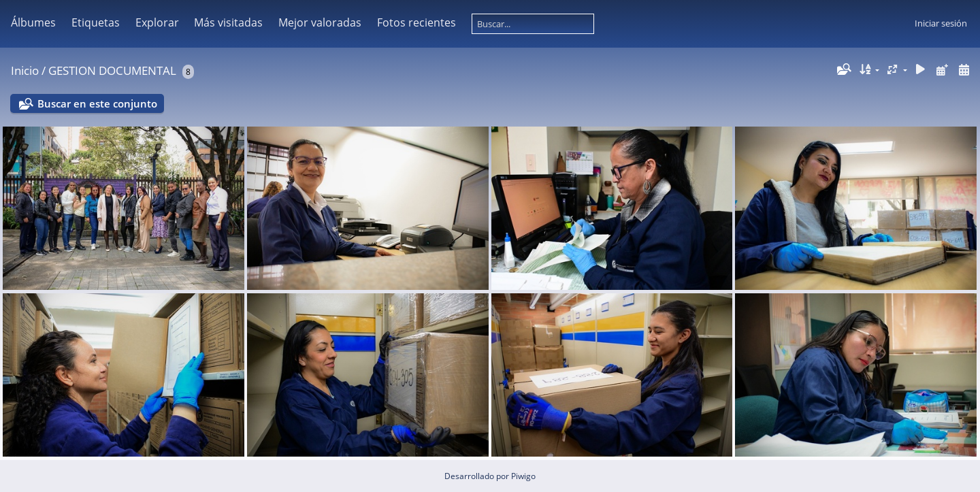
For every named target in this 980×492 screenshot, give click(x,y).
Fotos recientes (416, 22)
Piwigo (523, 476)
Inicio (25, 70)
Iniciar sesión (941, 23)
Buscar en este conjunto (97, 103)
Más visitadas (228, 22)
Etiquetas (96, 22)
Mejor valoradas (320, 22)
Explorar (157, 22)
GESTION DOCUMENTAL (112, 70)
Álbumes (33, 22)
